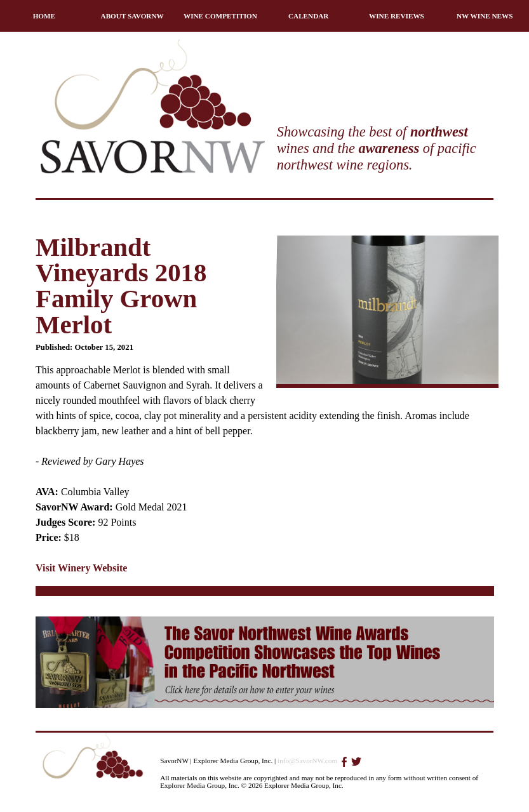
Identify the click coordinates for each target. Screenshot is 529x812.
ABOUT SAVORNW (132, 16)
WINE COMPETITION (220, 16)
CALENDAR (308, 16)
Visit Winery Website (81, 568)
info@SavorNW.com (307, 761)
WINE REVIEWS (397, 16)
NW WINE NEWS (485, 16)
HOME (44, 16)
